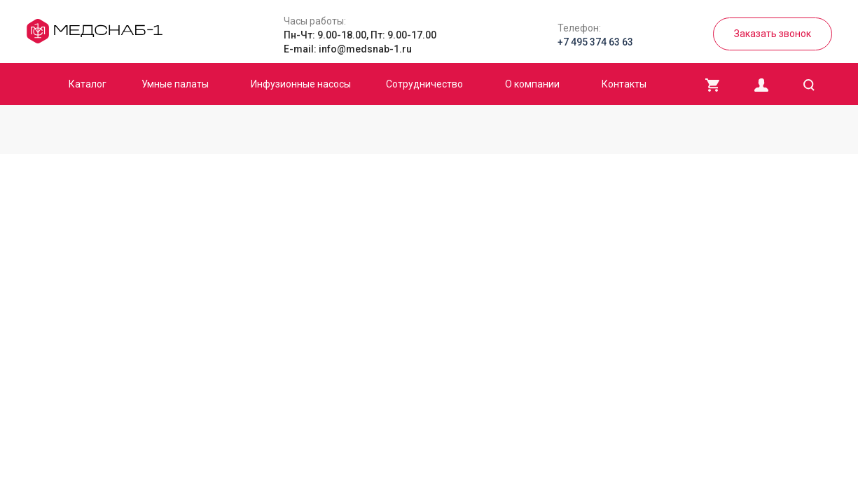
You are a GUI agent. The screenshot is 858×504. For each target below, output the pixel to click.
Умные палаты (175, 84)
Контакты (624, 84)
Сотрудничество (424, 84)
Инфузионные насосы (301, 84)
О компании (532, 84)
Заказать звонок (773, 34)
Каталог (88, 84)
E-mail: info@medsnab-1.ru (348, 49)
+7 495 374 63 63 (595, 42)
